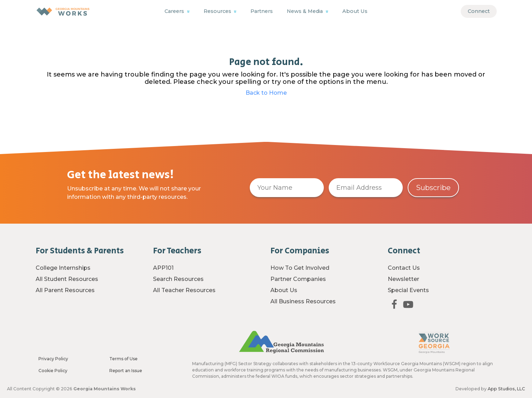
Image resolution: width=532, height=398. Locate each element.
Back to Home (266, 93)
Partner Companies (298, 279)
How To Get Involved (300, 268)
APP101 (163, 268)
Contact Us (404, 268)
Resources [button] (218, 11)
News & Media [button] (305, 11)
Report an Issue (126, 371)
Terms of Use (123, 359)
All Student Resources (67, 279)
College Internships (63, 268)
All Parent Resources (65, 290)
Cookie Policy (53, 371)
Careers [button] (175, 11)
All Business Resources (303, 301)
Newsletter (403, 279)
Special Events (408, 290)
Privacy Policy (53, 359)
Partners (262, 11)
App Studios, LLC (506, 389)
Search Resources (178, 279)
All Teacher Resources (184, 290)
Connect (479, 11)
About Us (355, 11)
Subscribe (433, 188)
